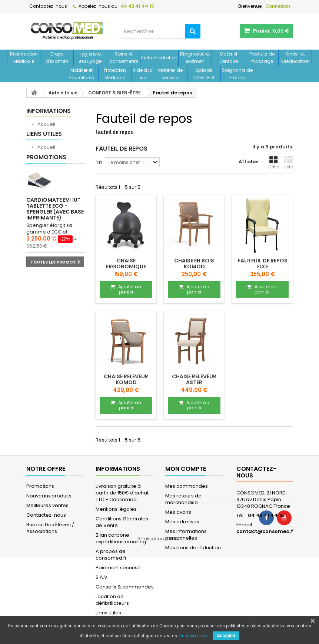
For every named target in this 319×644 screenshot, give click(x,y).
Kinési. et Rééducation (295, 58)
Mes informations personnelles (186, 535)
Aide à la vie (143, 74)
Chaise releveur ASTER (194, 379)
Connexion (278, 6)
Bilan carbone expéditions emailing (121, 538)
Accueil (46, 124)
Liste (288, 163)
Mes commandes (187, 486)
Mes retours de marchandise (183, 499)
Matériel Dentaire (229, 58)
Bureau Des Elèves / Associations (50, 528)
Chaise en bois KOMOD (194, 264)
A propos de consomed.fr (111, 555)
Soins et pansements (124, 58)
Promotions (46, 176)
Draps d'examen (57, 58)
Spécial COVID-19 (204, 74)
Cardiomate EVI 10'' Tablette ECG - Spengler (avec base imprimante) (55, 228)
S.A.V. (102, 577)
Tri (99, 162)
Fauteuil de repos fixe (262, 264)
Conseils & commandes (125, 587)
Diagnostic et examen (195, 58)
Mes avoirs (178, 512)
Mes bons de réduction (193, 548)
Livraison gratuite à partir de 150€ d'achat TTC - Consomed (122, 493)
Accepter (226, 636)
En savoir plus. (194, 636)
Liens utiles (44, 143)
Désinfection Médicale (24, 58)
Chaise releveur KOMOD (126, 379)
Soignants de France (237, 74)
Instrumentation (159, 58)
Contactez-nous (48, 6)
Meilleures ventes (47, 505)
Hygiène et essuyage (90, 58)
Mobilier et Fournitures (82, 74)
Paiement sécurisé (118, 568)
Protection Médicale (115, 74)
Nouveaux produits (49, 496)
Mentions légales (116, 509)
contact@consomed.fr (266, 531)
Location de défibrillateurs (112, 600)
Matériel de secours (170, 74)
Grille (274, 163)
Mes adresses (182, 522)
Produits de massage (262, 58)
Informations (49, 111)
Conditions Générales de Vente (122, 522)
